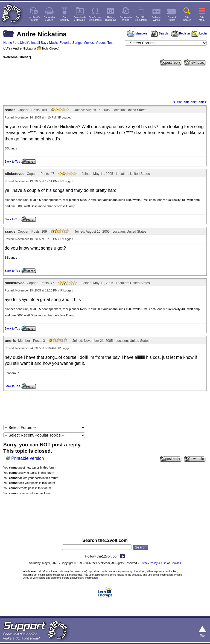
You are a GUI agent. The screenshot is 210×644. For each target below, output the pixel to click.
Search (159, 34)
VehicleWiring (156, 19)
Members (137, 34)
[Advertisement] (105, 82)
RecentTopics (172, 19)
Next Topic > (199, 102)
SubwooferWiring (126, 19)
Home (8, 43)
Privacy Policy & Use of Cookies (160, 563)
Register (181, 34)
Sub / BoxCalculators (141, 19)
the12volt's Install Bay (31, 43)
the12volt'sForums (34, 19)
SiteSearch (187, 19)
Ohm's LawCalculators (95, 19)
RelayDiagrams (110, 19)
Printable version (27, 458)
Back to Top (12, 162)
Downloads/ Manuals (80, 19)
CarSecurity (65, 19)
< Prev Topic (181, 102)
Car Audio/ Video (49, 19)
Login (199, 34)
